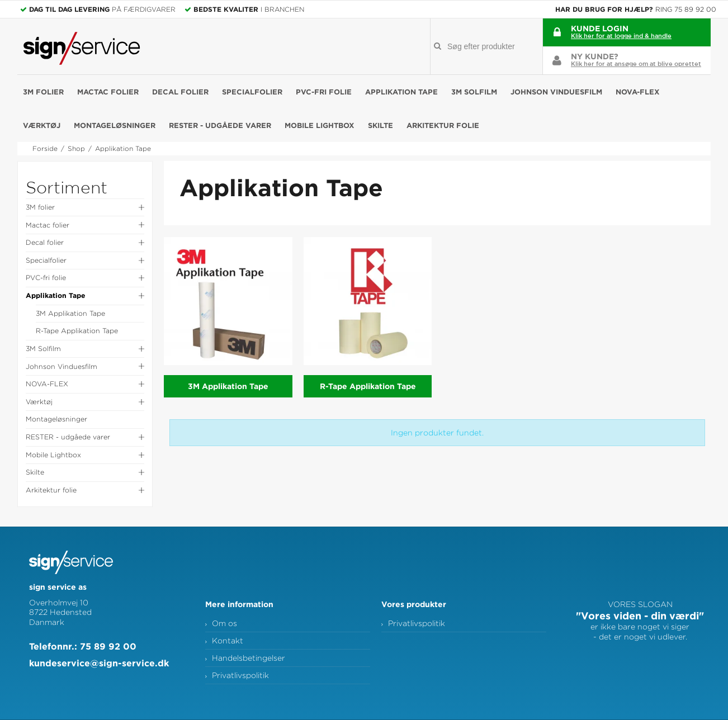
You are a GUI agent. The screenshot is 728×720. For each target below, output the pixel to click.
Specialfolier (252, 92)
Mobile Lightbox (320, 125)
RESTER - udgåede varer (220, 125)
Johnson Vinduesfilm (556, 92)
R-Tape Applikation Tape (77, 331)
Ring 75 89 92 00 (686, 9)
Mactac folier (108, 92)
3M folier (43, 92)
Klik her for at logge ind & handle (621, 35)
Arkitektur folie (443, 125)
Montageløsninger (115, 125)
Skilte (380, 125)
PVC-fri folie (324, 92)
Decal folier (180, 92)
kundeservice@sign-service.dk (99, 663)
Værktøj (42, 125)
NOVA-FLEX (638, 92)
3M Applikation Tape (70, 313)
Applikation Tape (401, 92)
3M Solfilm (474, 92)
